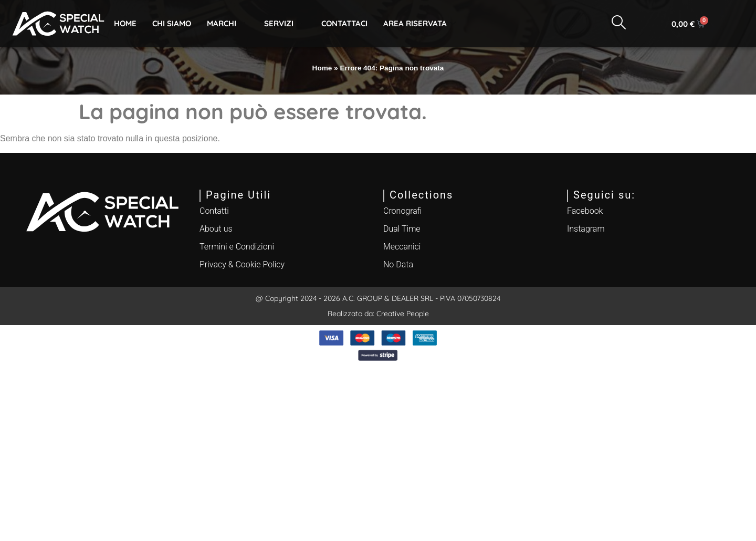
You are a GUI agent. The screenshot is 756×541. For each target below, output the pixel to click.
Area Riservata (419, 23)
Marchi (226, 23)
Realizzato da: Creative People (378, 314)
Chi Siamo (172, 23)
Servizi (283, 23)
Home (125, 23)
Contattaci (344, 23)
